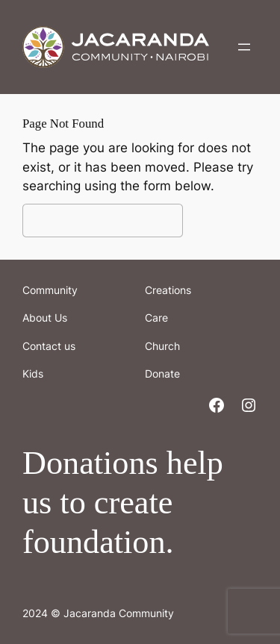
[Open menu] (244, 47)
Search (224, 220)
